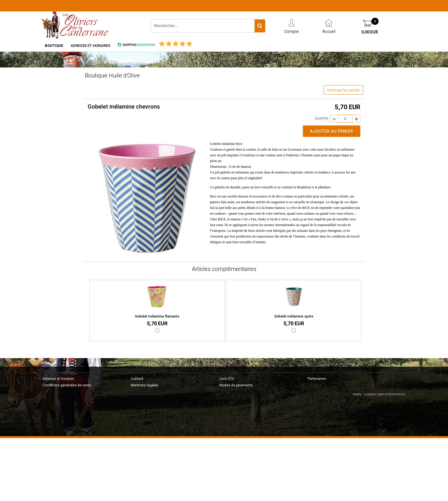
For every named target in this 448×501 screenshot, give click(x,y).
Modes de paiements (236, 385)
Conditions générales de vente (67, 385)
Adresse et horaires (90, 46)
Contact (137, 379)
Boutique (54, 46)
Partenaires (317, 379)
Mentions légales (145, 385)
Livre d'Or (227, 379)
